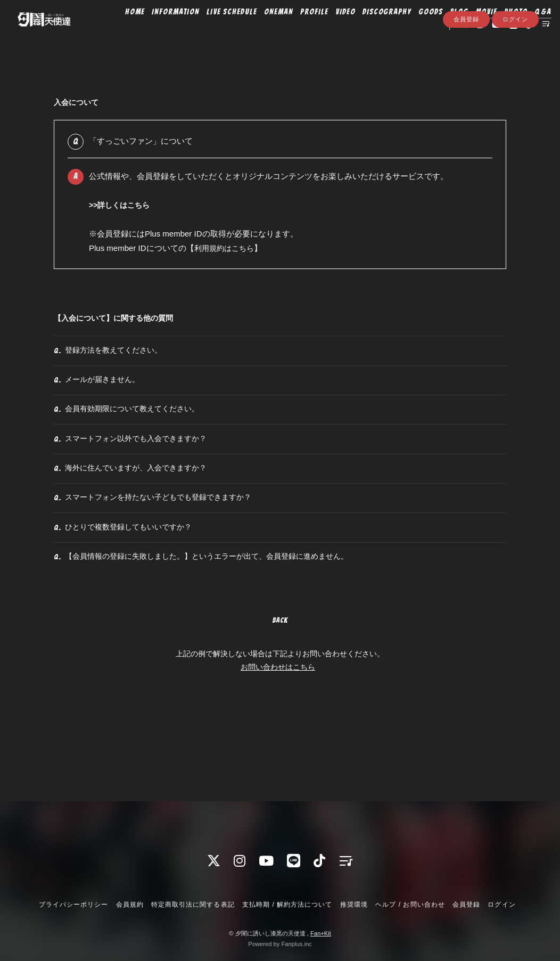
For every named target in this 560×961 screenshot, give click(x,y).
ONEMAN (266, 30)
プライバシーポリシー (73, 905)
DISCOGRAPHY (374, 30)
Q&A (530, 30)
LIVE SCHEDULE (219, 30)
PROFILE (301, 30)
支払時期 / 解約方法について (287, 905)
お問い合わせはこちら (278, 740)
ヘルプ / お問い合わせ (410, 905)
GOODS (418, 30)
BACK (280, 694)
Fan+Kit (321, 933)
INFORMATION (163, 30)
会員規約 (130, 905)
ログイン (515, 62)
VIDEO (332, 30)
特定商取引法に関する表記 (193, 905)
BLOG (446, 30)
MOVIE (473, 30)
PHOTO (503, 30)
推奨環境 (354, 905)
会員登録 (466, 62)
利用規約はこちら (226, 248)
